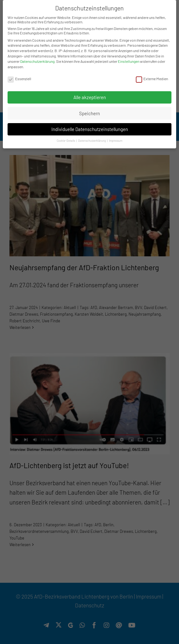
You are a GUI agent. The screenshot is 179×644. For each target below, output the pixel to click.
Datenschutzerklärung (37, 61)
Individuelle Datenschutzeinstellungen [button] (90, 129)
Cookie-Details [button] (66, 141)
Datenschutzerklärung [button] (92, 141)
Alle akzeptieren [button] (90, 97)
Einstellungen (129, 61)
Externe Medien (152, 79)
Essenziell (19, 79)
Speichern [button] (89, 113)
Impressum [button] (116, 141)
